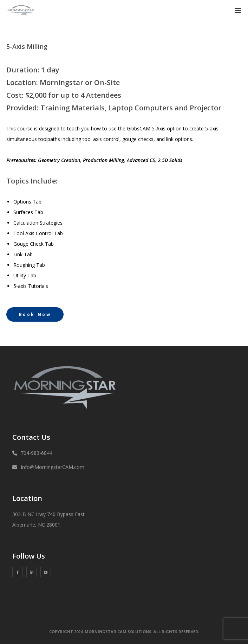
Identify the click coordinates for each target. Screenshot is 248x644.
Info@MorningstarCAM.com (53, 467)
